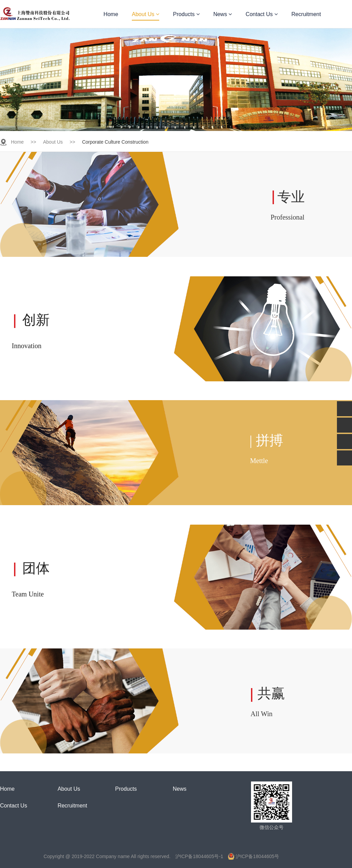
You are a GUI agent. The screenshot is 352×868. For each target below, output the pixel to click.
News (223, 14)
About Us (146, 14)
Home (111, 14)
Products (186, 14)
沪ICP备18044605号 (254, 856)
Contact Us (262, 14)
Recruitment (306, 14)
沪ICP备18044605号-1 (199, 856)
